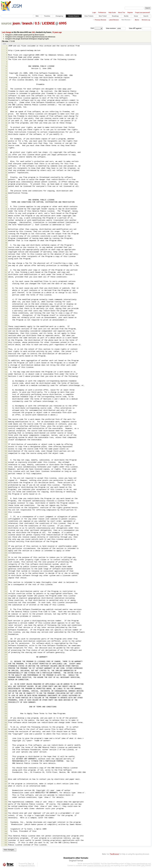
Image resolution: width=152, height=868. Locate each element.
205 (6, 508)
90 (6, 247)
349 (6, 834)
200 (6, 496)
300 (6, 723)
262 (6, 637)
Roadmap (115, 16)
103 (6, 277)
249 (6, 607)
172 (6, 433)
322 (6, 772)
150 (6, 383)
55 (6, 168)
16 (6, 80)
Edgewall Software (28, 866)
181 (6, 453)
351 (6, 838)
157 (6, 399)
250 (6, 609)
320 (6, 768)
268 (6, 650)
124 (6, 324)
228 (6, 560)
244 (6, 596)
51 (6, 159)
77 (6, 218)
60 (6, 180)
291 (6, 702)
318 (6, 763)
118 (6, 311)
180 (6, 451)
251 (6, 612)
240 (6, 587)
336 (6, 804)
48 (6, 152)
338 (6, 809)
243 (6, 594)
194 (6, 483)
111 (6, 295)
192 (6, 478)
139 (6, 358)
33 (6, 118)
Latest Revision (114, 20)
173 (6, 435)
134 (6, 347)
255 (6, 621)
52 (6, 161)
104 (6, 279)
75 (6, 213)
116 (6, 306)
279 (6, 675)
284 (6, 686)
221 (6, 544)
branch (27, 23)
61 (6, 182)
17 (6, 82)
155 (6, 395)
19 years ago (57, 32)
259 (6, 630)
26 (6, 103)
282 (6, 682)
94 (6, 256)
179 (6, 449)
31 (6, 114)
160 (6, 406)
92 (6, 252)
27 (6, 105)
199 (6, 494)
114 (6, 302)
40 (6, 134)
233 (6, 571)
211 (6, 521)
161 (6, 408)
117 (6, 309)
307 (6, 738)
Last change (6, 32)
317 (6, 761)
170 (6, 428)
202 (6, 501)
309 (6, 743)
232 (6, 569)
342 (6, 818)
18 (6, 84)
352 (6, 840)
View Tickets (89, 16)
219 (6, 539)
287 (6, 693)
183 (6, 458)
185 (6, 462)
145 (6, 372)
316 (6, 759)
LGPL (143, 866)
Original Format (76, 861)
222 (6, 546)
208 (6, 514)
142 (6, 365)
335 (6, 802)
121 (6, 318)
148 (6, 379)
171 (6, 431)
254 (6, 619)
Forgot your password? (143, 13)
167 (6, 422)
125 (6, 326)
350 (6, 836)
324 (6, 777)
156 (6, 397)
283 (6, 684)
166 (6, 419)
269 (6, 652)
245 (6, 598)
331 (6, 793)
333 (6, 797)
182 (6, 456)
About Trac (122, 13)
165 (6, 417)
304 (6, 732)
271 (6, 657)
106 (6, 284)
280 (6, 677)
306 (6, 736)
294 (6, 709)
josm (16, 23)
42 (6, 139)
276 (6, 668)
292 (6, 705)
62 (6, 184)
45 (6, 146)
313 (6, 752)
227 (6, 558)
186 (6, 465)
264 (6, 641)
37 (6, 127)
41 (6, 137)
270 (6, 655)
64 (6, 189)
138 (6, 356)
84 (6, 234)
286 (6, 691)
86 (6, 238)
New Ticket (103, 16)
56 (6, 171)
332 (6, 795)
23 (6, 96)
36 (6, 125)
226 (6, 555)
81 (6, 227)
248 (6, 605)
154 (6, 392)
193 (6, 480)
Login (94, 13)
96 (6, 261)
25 (6, 100)
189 (6, 471)
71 (6, 204)
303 (6, 729)
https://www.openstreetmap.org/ (139, 864)
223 (6, 548)
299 (6, 720)
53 (6, 164)
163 (6, 413)
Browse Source (74, 16)
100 (6, 270)
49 (6, 155)
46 (6, 148)
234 (6, 573)
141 (6, 363)
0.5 (37, 23)
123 (6, 322)
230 (6, 564)
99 (6, 268)
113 (6, 299)
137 (6, 354)
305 (6, 734)
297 (6, 716)
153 (6, 390)
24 (6, 98)
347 (6, 829)
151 (6, 385)
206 (6, 510)
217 (6, 535)
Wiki (37, 16)
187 (6, 467)
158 (6, 401)
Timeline (47, 16)
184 (6, 460)
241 (6, 589)
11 (6, 69)
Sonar (136, 16)
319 (6, 766)
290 (6, 700)
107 (6, 286)
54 (6, 166)
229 (6, 562)
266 (6, 646)
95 (6, 259)
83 (6, 232)
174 (6, 438)
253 (6, 616)
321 (6, 770)
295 (6, 711)
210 (6, 519)
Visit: (92, 28)
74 (6, 211)
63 (6, 186)
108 (6, 288)
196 (6, 487)
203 (6, 503)
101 (6, 272)
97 (6, 263)
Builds (126, 16)
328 (6, 786)
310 (6, 745)
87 (6, 241)
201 (6, 499)
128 (6, 333)
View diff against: (140, 28)
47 (6, 150)
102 (6, 275)
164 (6, 415)
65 (6, 191)
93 (6, 254)
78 (6, 220)
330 (6, 791)
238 (6, 582)
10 (6, 66)
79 (6, 222)
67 (6, 195)
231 (6, 567)
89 (6, 245)
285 (6, 689)
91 (6, 250)
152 (6, 388)
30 (6, 112)
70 (6, 202)
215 (6, 530)
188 (6, 469)
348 (6, 831)
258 (6, 628)
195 (6, 485)
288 (6, 695)
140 (6, 361)
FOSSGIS (96, 864)
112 (6, 297)
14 (6, 75)
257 (6, 625)
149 (6, 381)
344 (6, 822)
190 (6, 474)
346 (6, 827)
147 (6, 376)
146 (6, 374)
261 (6, 634)
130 (6, 338)
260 (6, 632)
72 (6, 207)
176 (6, 442)
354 (6, 845)
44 (6, 143)
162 (6, 410)
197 (6, 489)
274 (6, 664)
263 (6, 639)
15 (6, 78)
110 (6, 293)
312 (6, 750)
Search (146, 16)
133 (6, 345)
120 (6, 315)
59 (6, 177)
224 (6, 551)
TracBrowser (114, 854)
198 (6, 492)
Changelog (59, 16)
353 (6, 843)
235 (6, 576)
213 (6, 526)
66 (6, 193)
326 (6, 781)
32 (6, 116)
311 (6, 748)
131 (6, 340)
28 (6, 107)
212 (6, 524)
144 (6, 370)
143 (6, 367)
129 (6, 336)
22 (6, 93)
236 (6, 578)
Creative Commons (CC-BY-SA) (99, 866)
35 (6, 123)
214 (6, 528)
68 (6, 198)
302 (6, 727)
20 (6, 89)
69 (6, 200)
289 (6, 698)
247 (6, 603)
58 (6, 175)
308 (6, 741)
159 (6, 404)
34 (6, 121)
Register (130, 13)
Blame (137, 20)
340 (33, 32)
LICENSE (48, 23)
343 (6, 820)
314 (6, 754)
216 (6, 533)
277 (6, 671)
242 (6, 591)
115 (6, 304)
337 (6, 806)
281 (6, 680)
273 (6, 662)
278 (6, 673)
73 (6, 209)
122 (6, 320)
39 (6, 132)
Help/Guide (112, 13)
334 (6, 800)
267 (6, 648)
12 (6, 71)
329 (6, 788)
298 (6, 718)
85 (6, 236)
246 (6, 600)
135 (6, 349)
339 (6, 811)
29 (6, 109)
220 (6, 542)
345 (6, 824)
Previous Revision (100, 20)
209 (6, 517)
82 (6, 229)
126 (6, 329)
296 (6, 713)
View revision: (111, 28)
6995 (63, 23)
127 (6, 331)
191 (6, 476)
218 (6, 537)
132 (6, 342)
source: (7, 23)
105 (6, 281)
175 (6, 440)
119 (6, 313)
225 (6, 553)
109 (6, 290)
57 (6, 173)
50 (6, 157)
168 (6, 424)
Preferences (102, 13)
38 (6, 130)
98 (6, 265)
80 (6, 225)
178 (6, 447)
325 (6, 779)
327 (6, 784)
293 (6, 707)
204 (6, 505)
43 (6, 141)
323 (6, 775)
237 (6, 580)
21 (6, 91)
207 (6, 512)
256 (6, 623)
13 (6, 73)
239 (6, 585)
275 (6, 666)
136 (6, 352)
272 (6, 659)
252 (6, 614)
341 (6, 815)
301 (6, 725)
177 (6, 444)
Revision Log (146, 20)
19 (6, 87)
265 (6, 643)
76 (6, 216)
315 (6, 757)
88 (6, 243)
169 (6, 426)
